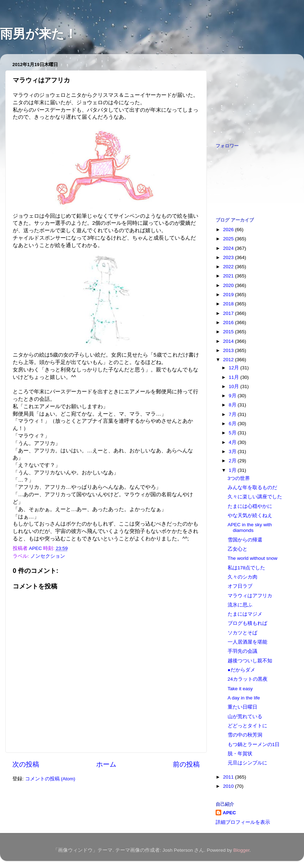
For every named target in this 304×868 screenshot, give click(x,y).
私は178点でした (247, 568)
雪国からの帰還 (245, 540)
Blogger (241, 850)
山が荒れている (245, 717)
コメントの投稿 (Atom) (50, 779)
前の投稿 (186, 764)
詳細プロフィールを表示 (243, 822)
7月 (233, 414)
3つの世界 (239, 478)
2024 (229, 248)
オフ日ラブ (240, 586)
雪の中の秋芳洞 (245, 735)
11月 (235, 377)
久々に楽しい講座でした (255, 497)
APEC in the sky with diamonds (250, 527)
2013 (229, 350)
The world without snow (253, 558)
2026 (229, 230)
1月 (233, 470)
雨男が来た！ (39, 34)
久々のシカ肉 (242, 577)
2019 (229, 295)
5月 (233, 433)
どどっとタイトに (247, 726)
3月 (233, 451)
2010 (229, 786)
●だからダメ (241, 670)
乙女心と (238, 549)
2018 (229, 304)
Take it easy (240, 689)
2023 (229, 257)
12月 (235, 368)
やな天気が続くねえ (250, 515)
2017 (229, 313)
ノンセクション (48, 556)
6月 (233, 424)
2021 (229, 276)
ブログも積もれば (247, 623)
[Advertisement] (251, 95)
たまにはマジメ (245, 614)
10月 (235, 386)
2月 (233, 461)
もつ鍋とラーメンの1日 (254, 744)
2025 (229, 239)
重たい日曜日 (242, 707)
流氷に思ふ (240, 605)
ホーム (106, 764)
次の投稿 (26, 764)
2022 (229, 267)
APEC (229, 813)
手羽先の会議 (242, 651)
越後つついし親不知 (250, 661)
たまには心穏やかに (250, 506)
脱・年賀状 (240, 754)
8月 (233, 405)
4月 (233, 442)
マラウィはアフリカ (250, 596)
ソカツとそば (242, 633)
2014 (229, 341)
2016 (229, 322)
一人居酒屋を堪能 (247, 642)
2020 (229, 285)
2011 (229, 777)
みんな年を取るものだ (252, 488)
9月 (233, 396)
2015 (229, 332)
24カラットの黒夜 (248, 679)
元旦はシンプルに (247, 763)
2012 (229, 360)
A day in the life (244, 698)
